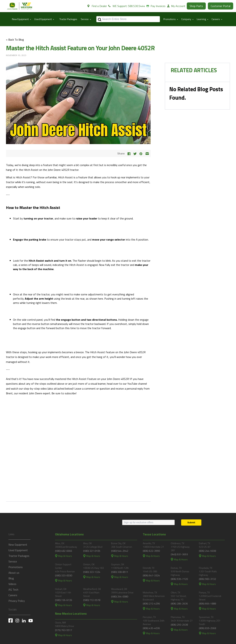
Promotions (16, 567)
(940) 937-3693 (179, 554)
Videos (12, 584)
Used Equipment (18, 550)
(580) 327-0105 (92, 551)
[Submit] (191, 522)
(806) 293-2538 (179, 625)
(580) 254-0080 (120, 596)
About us (14, 573)
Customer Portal (221, 6)
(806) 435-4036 (151, 628)
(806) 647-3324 (151, 575)
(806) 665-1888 (207, 603)
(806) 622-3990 (151, 551)
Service (13, 561)
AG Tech (13, 590)
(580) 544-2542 (120, 551)
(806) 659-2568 (207, 628)
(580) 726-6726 (64, 600)
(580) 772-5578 (92, 600)
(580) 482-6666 (64, 551)
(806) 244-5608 (207, 551)
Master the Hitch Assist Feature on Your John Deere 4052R (80, 48)
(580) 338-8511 (120, 572)
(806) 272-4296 (151, 603)
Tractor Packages (68, 19)
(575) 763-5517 (64, 630)
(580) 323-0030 (64, 575)
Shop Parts (196, 6)
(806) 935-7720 (179, 579)
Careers (13, 595)
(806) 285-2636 (179, 603)
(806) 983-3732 (207, 579)
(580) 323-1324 (92, 572)
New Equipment (18, 545)
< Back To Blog (15, 40)
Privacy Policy (17, 601)
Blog (11, 578)
